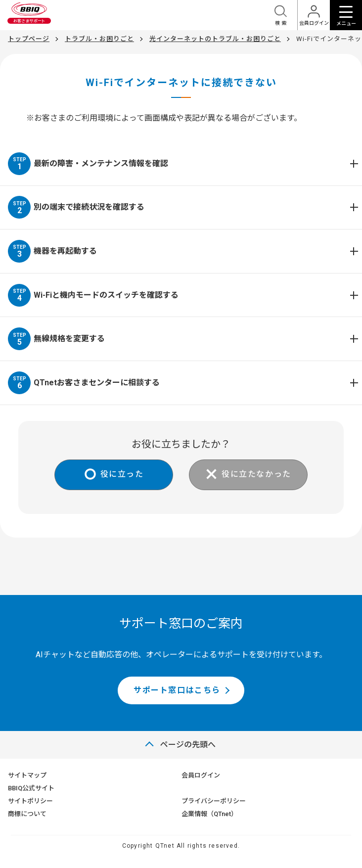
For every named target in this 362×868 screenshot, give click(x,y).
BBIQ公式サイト (31, 788)
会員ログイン (201, 775)
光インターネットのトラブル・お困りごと (215, 39)
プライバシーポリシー (214, 801)
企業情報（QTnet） (209, 814)
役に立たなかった (256, 474)
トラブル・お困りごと (99, 39)
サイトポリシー (30, 801)
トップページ (29, 39)
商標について (27, 814)
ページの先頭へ (188, 745)
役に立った (122, 474)
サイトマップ (27, 775)
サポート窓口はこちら (177, 690)
